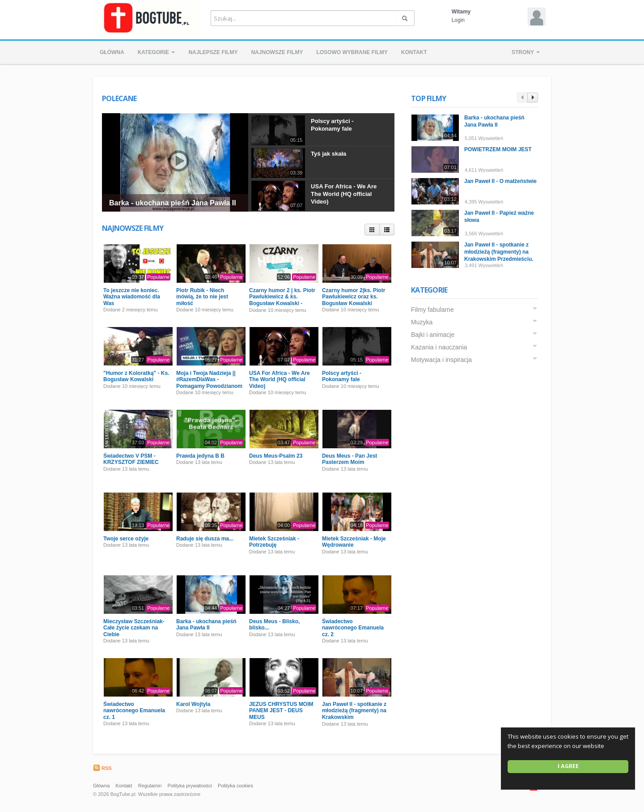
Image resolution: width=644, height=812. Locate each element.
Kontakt (414, 52)
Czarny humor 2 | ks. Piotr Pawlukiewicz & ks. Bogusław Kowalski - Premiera (282, 300)
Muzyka (424, 322)
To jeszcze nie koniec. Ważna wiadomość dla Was (132, 297)
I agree (568, 766)
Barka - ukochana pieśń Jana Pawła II (173, 203)
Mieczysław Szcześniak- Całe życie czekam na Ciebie (134, 628)
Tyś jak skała (328, 154)
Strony (526, 52)
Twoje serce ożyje (126, 539)
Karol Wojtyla (193, 704)
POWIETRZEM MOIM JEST (500, 149)
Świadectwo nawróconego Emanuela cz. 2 (353, 628)
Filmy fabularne (434, 310)
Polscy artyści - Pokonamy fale (332, 125)
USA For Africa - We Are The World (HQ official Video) (344, 194)
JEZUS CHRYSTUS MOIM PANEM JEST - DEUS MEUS (281, 711)
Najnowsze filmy (277, 52)
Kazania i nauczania (441, 347)
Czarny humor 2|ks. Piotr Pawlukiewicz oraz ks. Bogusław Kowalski (354, 297)
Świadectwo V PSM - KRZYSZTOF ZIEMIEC (131, 459)
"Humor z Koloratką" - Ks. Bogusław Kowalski (136, 376)
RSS (102, 768)
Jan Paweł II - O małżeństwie (502, 181)
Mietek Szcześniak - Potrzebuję (274, 542)
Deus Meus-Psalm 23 (276, 456)
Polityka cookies (235, 786)
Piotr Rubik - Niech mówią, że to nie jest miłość (202, 297)
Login (458, 20)
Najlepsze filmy (213, 52)
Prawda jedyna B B (200, 456)
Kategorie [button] (157, 52)
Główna (112, 52)
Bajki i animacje (434, 335)
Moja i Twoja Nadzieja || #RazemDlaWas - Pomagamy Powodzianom (209, 380)
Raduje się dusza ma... (205, 539)
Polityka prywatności (190, 786)
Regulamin (150, 786)
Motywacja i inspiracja (443, 360)
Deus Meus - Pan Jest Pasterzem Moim (350, 459)
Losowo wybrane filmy (352, 52)
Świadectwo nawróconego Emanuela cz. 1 (134, 711)
